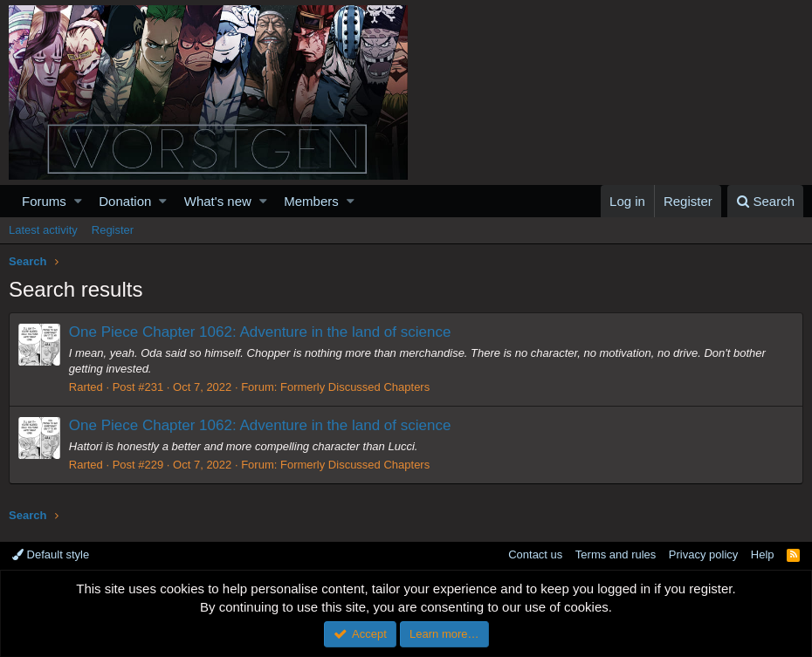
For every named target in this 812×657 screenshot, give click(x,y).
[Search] (765, 201)
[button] (78, 201)
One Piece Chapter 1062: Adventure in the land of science (260, 332)
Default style (51, 554)
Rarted (86, 387)
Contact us (535, 554)
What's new (218, 201)
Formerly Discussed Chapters (355, 387)
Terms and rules (616, 554)
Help (763, 554)
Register (113, 230)
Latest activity (43, 230)
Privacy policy (703, 554)
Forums (44, 201)
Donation (125, 201)
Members (311, 201)
